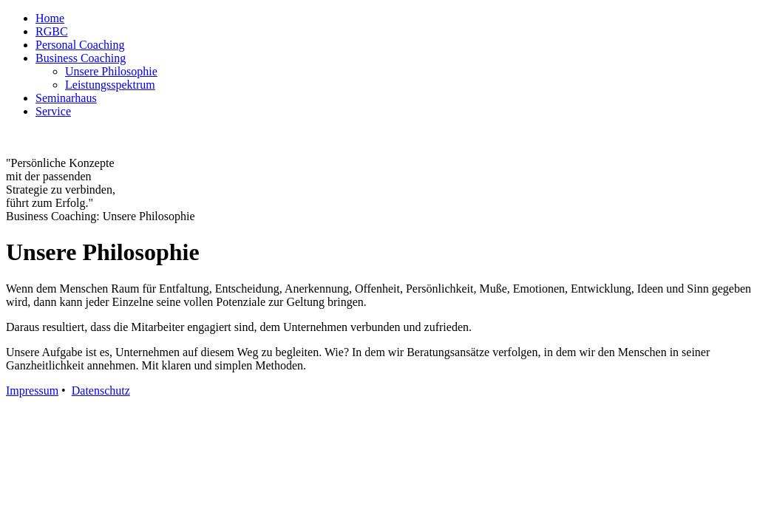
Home (50, 18)
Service (53, 111)
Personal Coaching (80, 45)
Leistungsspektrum (110, 85)
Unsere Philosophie (111, 71)
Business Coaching (81, 58)
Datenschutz (101, 391)
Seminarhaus (66, 98)
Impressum (32, 391)
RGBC (52, 31)
